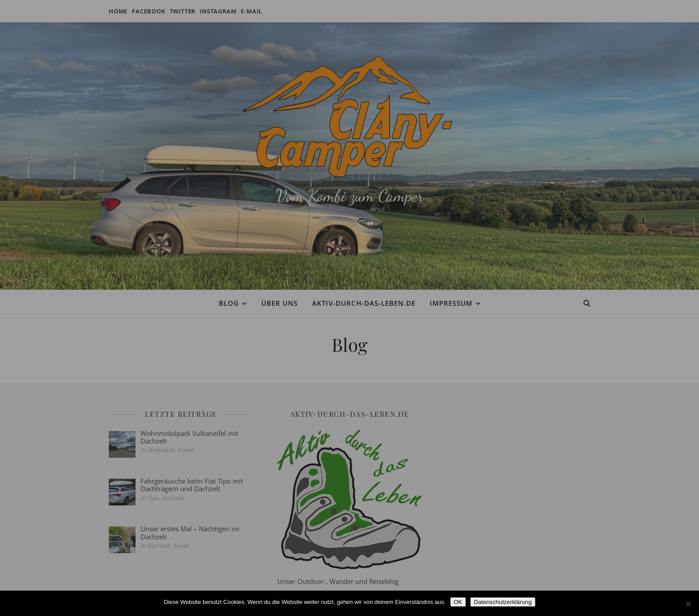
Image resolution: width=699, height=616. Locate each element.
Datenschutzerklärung (503, 602)
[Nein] (688, 604)
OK (458, 602)
